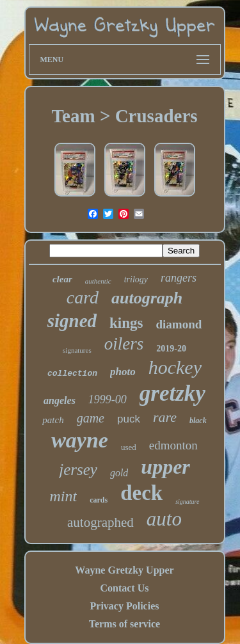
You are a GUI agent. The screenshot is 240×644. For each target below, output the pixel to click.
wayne (80, 440)
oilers (124, 344)
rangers (179, 278)
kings (126, 323)
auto (164, 519)
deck (141, 493)
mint (63, 496)
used (129, 447)
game (91, 418)
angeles (60, 400)
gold (119, 473)
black (198, 421)
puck (129, 419)
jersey (78, 470)
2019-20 (171, 349)
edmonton (173, 445)
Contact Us (124, 588)
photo (123, 372)
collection (72, 374)
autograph (147, 298)
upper (165, 467)
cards (99, 500)
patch (53, 420)
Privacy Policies (125, 606)
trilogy (136, 279)
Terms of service (124, 624)
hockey (175, 367)
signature (187, 502)
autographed (100, 522)
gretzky (172, 393)
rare (165, 417)
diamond (179, 324)
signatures (77, 350)
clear (62, 279)
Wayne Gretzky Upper (124, 570)
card (83, 297)
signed (72, 321)
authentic (98, 281)
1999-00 (108, 399)
